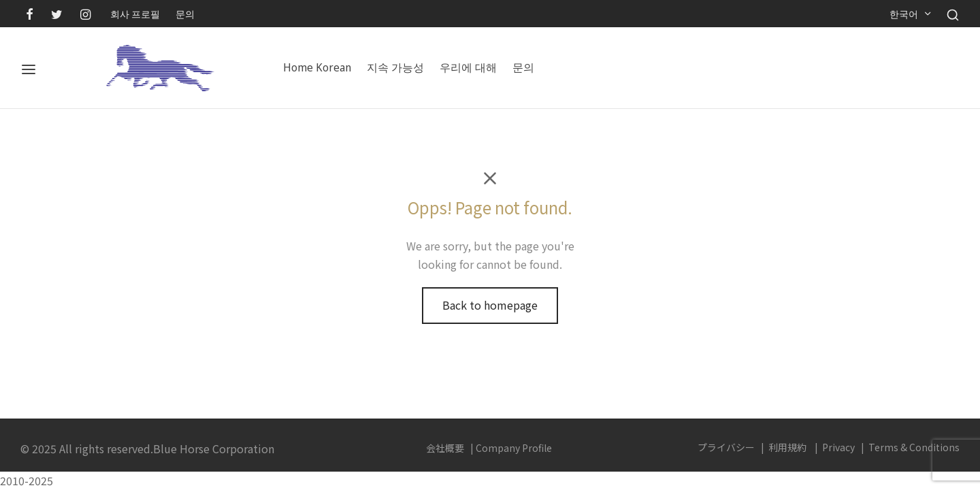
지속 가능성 (395, 67)
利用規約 (787, 447)
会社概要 (445, 448)
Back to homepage (490, 305)
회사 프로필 (135, 13)
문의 (185, 13)
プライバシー (726, 447)
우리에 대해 (468, 67)
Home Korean (317, 67)
